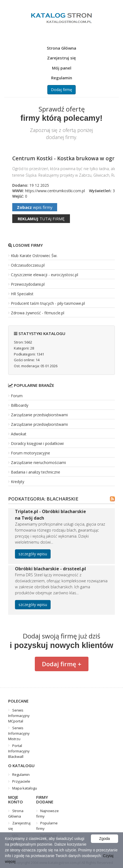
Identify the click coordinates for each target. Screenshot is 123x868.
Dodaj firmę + (62, 664)
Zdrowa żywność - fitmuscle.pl (38, 313)
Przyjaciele (21, 781)
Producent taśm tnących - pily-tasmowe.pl (48, 303)
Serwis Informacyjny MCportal (19, 716)
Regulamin (62, 78)
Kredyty (18, 482)
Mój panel (62, 68)
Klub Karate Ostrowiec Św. (34, 256)
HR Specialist (22, 294)
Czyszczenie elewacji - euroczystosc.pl (44, 275)
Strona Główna (61, 48)
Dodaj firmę (61, 90)
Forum (17, 396)
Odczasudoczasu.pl (28, 265)
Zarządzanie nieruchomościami (38, 462)
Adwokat (19, 434)
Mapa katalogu (25, 788)
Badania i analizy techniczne (36, 472)
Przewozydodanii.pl (28, 284)
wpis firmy (35, 207)
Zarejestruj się (61, 58)
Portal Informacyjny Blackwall (19, 751)
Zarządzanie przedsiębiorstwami (39, 415)
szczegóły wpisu (33, 554)
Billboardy (20, 405)
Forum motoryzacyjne (30, 453)
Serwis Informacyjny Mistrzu (19, 733)
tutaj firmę (41, 219)
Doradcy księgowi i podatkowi (37, 443)
